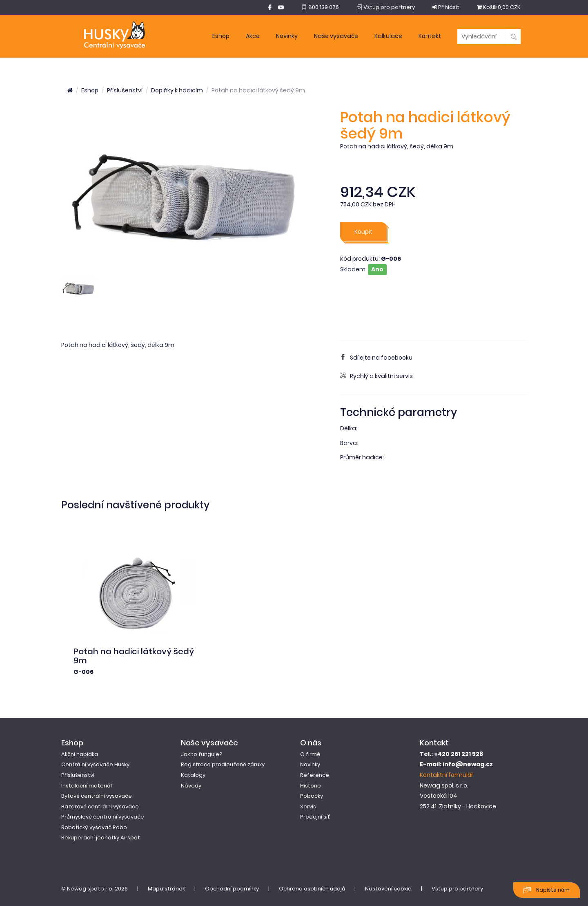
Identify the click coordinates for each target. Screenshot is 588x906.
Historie (311, 786)
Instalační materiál (87, 786)
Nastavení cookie (388, 889)
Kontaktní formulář (447, 775)
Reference (315, 775)
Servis (308, 806)
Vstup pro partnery (457, 889)
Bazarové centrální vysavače (100, 806)
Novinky (287, 36)
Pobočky (312, 796)
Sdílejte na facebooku (376, 358)
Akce (253, 36)
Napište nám (547, 890)
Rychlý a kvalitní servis (376, 376)
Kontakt (430, 36)
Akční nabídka (80, 754)
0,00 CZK (499, 7)
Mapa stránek (166, 889)
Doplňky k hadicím (177, 90)
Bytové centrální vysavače (97, 796)
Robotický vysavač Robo (94, 827)
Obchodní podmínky (232, 889)
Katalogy (193, 775)
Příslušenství (125, 90)
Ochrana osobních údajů (312, 889)
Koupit (363, 232)
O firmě (310, 754)
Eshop (221, 36)
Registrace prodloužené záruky (223, 764)
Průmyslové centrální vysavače (103, 817)
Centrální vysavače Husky (95, 764)
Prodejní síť (315, 817)
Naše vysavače (336, 36)
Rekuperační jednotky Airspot (101, 838)
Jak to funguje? (202, 754)
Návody (191, 786)
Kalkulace (388, 36)
